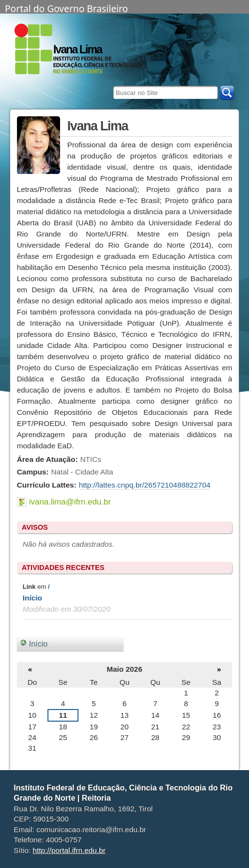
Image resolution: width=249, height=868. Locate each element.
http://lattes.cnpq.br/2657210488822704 (145, 485)
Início (32, 598)
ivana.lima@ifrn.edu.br (70, 502)
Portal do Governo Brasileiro (66, 8)
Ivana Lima (78, 49)
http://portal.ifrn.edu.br (69, 850)
